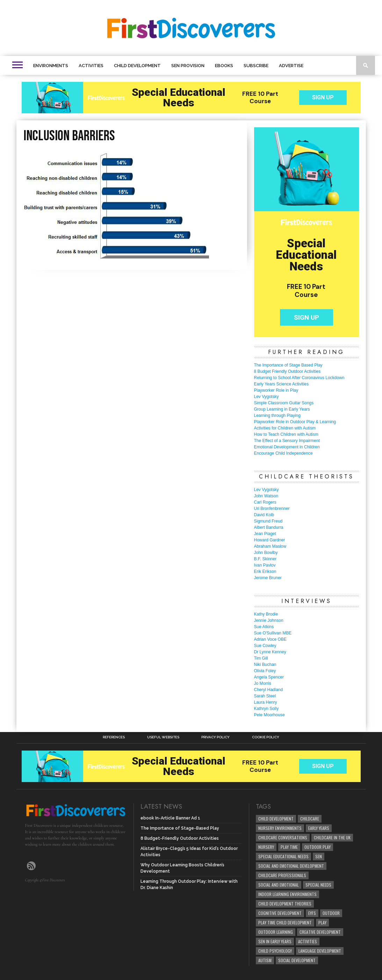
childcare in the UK (332, 837)
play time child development (285, 922)
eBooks (224, 66)
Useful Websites (163, 737)
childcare (310, 819)
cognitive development (280, 913)
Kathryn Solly (266, 709)
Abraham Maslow (270, 546)
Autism (265, 960)
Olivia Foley (265, 671)
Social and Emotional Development (291, 866)
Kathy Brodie (266, 614)
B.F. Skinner (265, 559)
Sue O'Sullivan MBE (273, 633)
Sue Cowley (265, 646)
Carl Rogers (265, 502)
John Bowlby (266, 553)
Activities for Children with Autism (285, 428)
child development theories (285, 904)
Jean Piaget (265, 534)
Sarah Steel (265, 696)
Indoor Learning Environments (287, 894)
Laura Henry (266, 702)
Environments (51, 66)
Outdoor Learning (276, 932)
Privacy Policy (215, 737)
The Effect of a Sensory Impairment (287, 441)
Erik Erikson (265, 571)
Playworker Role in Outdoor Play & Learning (295, 422)
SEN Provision (188, 66)
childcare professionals (282, 875)
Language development (320, 951)
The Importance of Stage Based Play (288, 365)
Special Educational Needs (283, 856)
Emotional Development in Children (287, 447)
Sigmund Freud (268, 521)
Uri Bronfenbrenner (272, 509)
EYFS (312, 913)
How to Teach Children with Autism (286, 434)
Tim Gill (261, 658)
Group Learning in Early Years (282, 409)
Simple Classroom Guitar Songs (284, 403)
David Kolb (264, 515)
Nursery (266, 847)
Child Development (137, 66)
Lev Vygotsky (266, 397)
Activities (91, 66)
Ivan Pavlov (265, 565)
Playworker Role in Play (276, 390)
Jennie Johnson (269, 620)
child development (276, 819)
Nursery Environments (280, 828)
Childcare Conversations (283, 837)
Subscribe (256, 66)
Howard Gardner (270, 540)
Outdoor (331, 913)
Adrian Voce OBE (270, 639)
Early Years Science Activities (282, 384)
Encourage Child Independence (283, 453)
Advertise (291, 66)
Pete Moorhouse (269, 715)
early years (319, 828)
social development (297, 960)
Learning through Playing (277, 416)
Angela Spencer (269, 677)
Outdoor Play (318, 847)
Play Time (289, 847)
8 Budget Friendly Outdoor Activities (287, 371)
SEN (319, 856)
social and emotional (279, 885)
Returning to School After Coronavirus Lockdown (299, 378)
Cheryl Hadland (269, 690)
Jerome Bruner (268, 578)
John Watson (266, 496)
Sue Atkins (264, 627)
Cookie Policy (266, 737)
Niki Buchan (265, 665)
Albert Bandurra (269, 527)
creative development (320, 932)
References (114, 737)
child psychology (275, 951)
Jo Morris (263, 683)
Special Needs (318, 885)
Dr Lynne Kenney (270, 652)
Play (322, 922)
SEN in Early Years (275, 941)
